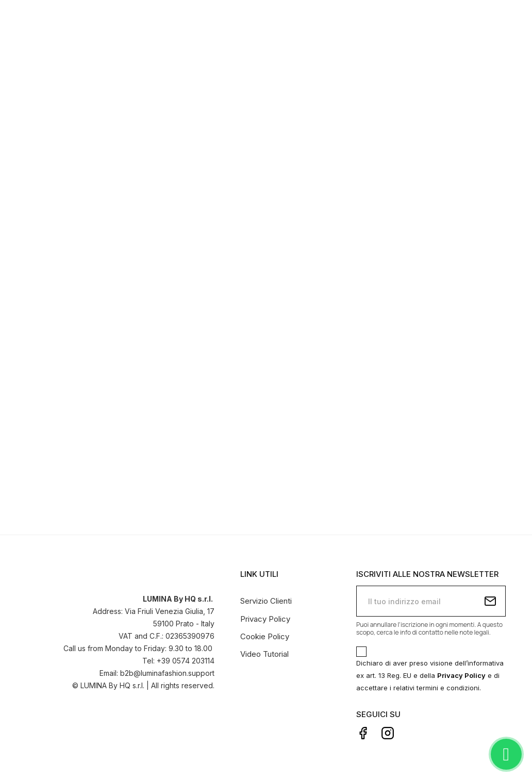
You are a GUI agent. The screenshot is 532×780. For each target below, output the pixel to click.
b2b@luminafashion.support (167, 673)
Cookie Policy (265, 636)
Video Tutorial (264, 654)
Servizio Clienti (266, 601)
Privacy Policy (265, 619)
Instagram (388, 733)
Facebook (363, 733)
